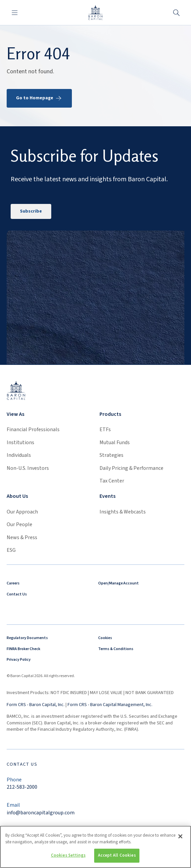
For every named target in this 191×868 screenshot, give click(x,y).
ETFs (105, 430)
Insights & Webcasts (123, 512)
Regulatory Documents (27, 638)
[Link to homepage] (16, 390)
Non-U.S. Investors (28, 468)
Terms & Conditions (116, 649)
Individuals (19, 455)
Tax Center (112, 481)
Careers (13, 583)
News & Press (22, 537)
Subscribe (31, 211)
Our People (19, 524)
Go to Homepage (39, 98)
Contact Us (17, 594)
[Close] (180, 839)
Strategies (111, 455)
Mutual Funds (115, 442)
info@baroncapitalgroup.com (41, 813)
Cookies (105, 638)
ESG (11, 550)
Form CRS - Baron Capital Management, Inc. (110, 705)
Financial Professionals (33, 430)
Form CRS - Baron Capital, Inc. (36, 705)
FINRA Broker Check (23, 649)
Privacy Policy (19, 660)
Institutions (20, 442)
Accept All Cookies (117, 858)
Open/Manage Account (118, 583)
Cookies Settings (68, 858)
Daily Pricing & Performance (131, 468)
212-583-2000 (22, 787)
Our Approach (22, 512)
